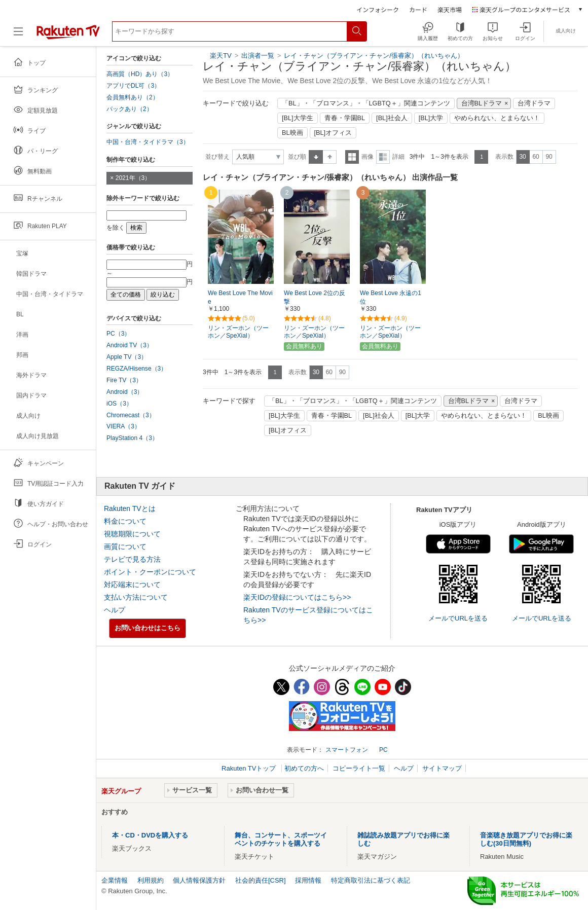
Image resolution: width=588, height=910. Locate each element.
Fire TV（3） (124, 380)
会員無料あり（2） (133, 97)
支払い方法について (136, 597)
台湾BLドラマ (482, 103)
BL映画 (292, 133)
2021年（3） (133, 178)
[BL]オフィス (333, 133)
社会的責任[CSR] (261, 880)
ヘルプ (115, 610)
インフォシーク (378, 9)
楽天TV (221, 56)
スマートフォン (347, 750)
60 (536, 157)
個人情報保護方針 (199, 880)
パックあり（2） (130, 109)
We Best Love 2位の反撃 (315, 297)
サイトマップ (442, 768)
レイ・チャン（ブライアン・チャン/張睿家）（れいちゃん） (374, 56)
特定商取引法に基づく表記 (371, 880)
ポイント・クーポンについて (150, 572)
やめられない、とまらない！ (497, 118)
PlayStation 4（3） (132, 438)
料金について (125, 521)
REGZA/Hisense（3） (137, 369)
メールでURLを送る (458, 618)
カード (418, 9)
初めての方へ (304, 768)
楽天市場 (450, 9)
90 (549, 157)
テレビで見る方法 (132, 559)
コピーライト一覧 (359, 768)
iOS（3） (119, 404)
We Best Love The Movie (240, 297)
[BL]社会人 (392, 118)
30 (522, 157)
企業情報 (115, 880)
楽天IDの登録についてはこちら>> (297, 597)
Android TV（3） (130, 345)
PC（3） (119, 334)
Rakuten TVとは (130, 508)
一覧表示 (352, 157)
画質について (125, 547)
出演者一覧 (258, 56)
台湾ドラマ (534, 103)
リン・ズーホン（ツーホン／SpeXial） (238, 332)
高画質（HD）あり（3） (140, 74)
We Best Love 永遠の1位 (391, 297)
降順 (330, 157)
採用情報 (308, 880)
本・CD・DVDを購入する (150, 835)
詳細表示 (383, 157)
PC (383, 750)
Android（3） (125, 392)
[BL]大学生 (298, 118)
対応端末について (132, 585)
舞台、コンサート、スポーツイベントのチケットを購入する (281, 839)
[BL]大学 (431, 118)
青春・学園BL (345, 118)
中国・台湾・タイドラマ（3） (148, 142)
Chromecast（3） (131, 415)
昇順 (316, 157)
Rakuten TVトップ (250, 768)
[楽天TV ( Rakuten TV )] (68, 35)
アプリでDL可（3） (133, 86)
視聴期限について (132, 534)
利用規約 (151, 880)
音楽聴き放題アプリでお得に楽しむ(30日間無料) (526, 839)
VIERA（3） (123, 426)
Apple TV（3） (127, 357)
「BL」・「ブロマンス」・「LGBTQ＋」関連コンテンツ (366, 103)
